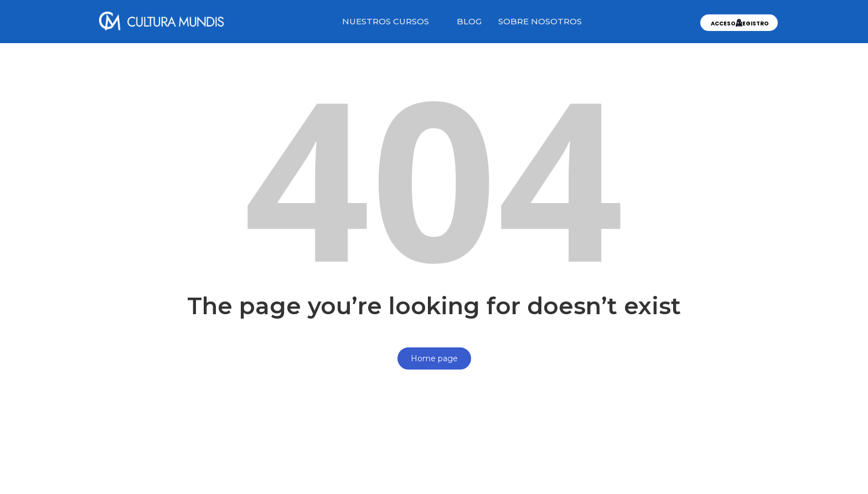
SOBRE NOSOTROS (540, 21)
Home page (434, 358)
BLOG (469, 21)
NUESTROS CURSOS (386, 21)
